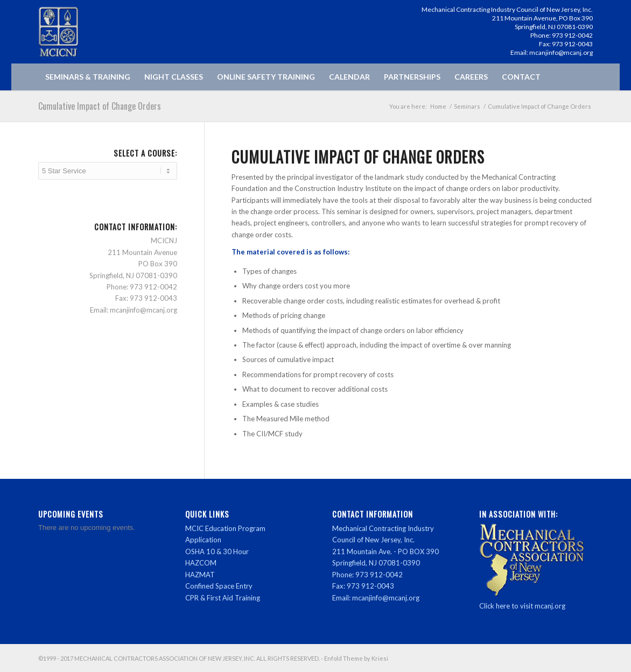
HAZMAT (200, 575)
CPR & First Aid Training (223, 598)
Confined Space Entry (219, 586)
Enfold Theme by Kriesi (356, 658)
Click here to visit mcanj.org (522, 606)
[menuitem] (88, 77)
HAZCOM (201, 563)
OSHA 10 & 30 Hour (217, 551)
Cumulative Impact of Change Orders (100, 106)
